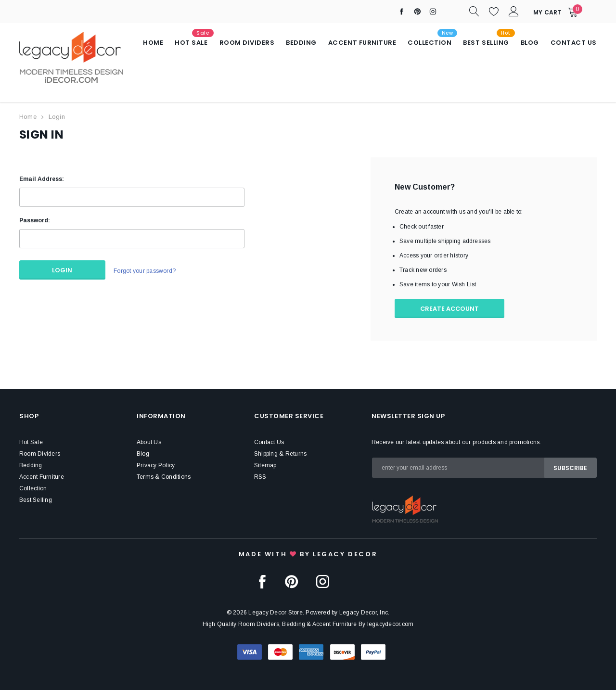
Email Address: (42, 178)
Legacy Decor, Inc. (364, 612)
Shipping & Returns (280, 453)
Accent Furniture (42, 476)
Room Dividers (40, 453)
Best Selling (36, 499)
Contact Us (269, 441)
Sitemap (265, 464)
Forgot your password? (143, 269)
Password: (35, 219)
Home (28, 117)
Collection (33, 487)
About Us (149, 441)
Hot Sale (31, 441)
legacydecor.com (391, 623)
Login (57, 117)
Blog (143, 453)
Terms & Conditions (164, 476)
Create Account (453, 308)
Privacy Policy (156, 464)
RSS (260, 476)
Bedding (31, 464)
